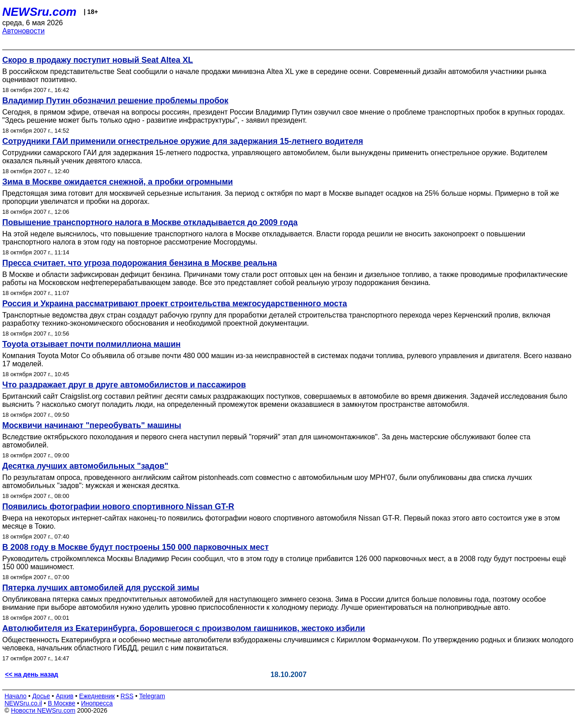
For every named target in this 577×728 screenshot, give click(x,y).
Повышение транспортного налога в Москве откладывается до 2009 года (150, 222)
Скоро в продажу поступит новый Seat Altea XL (98, 60)
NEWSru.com (39, 12)
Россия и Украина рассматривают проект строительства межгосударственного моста (175, 304)
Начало (16, 696)
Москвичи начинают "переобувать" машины (92, 425)
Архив (65, 696)
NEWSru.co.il (23, 703)
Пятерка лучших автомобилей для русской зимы (101, 588)
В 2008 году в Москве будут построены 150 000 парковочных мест (135, 547)
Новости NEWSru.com (43, 710)
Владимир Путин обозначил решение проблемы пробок (115, 101)
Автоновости (23, 31)
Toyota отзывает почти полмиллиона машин (92, 344)
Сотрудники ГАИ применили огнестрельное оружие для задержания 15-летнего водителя (183, 141)
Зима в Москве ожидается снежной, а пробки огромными (118, 182)
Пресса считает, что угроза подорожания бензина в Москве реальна (140, 263)
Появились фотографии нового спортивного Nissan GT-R (118, 507)
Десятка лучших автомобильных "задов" (85, 466)
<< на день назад (32, 674)
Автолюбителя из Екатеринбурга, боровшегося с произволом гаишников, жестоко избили (184, 628)
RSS (127, 696)
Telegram (152, 696)
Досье (41, 696)
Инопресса (97, 703)
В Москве (62, 703)
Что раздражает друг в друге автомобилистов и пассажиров (124, 385)
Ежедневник (97, 696)
